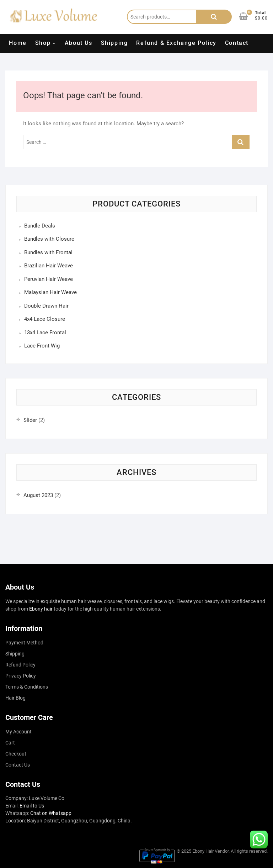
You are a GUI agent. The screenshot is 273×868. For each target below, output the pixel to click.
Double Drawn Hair (46, 306)
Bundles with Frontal (48, 252)
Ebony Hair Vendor (210, 851)
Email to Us (32, 806)
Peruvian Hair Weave (49, 279)
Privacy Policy (21, 676)
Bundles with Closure (49, 239)
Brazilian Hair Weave (49, 266)
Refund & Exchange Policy (176, 43)
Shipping (114, 43)
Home (18, 43)
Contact (237, 43)
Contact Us (18, 765)
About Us (79, 43)
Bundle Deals (40, 226)
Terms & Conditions (27, 687)
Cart (10, 743)
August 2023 (38, 495)
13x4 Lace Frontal (45, 333)
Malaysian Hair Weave (50, 292)
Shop (43, 43)
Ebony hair (41, 609)
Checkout (16, 754)
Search (214, 17)
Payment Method (24, 643)
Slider (30, 420)
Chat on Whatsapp (51, 813)
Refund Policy (20, 665)
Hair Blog (15, 698)
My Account (18, 732)
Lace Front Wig (42, 346)
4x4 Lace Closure (45, 319)
